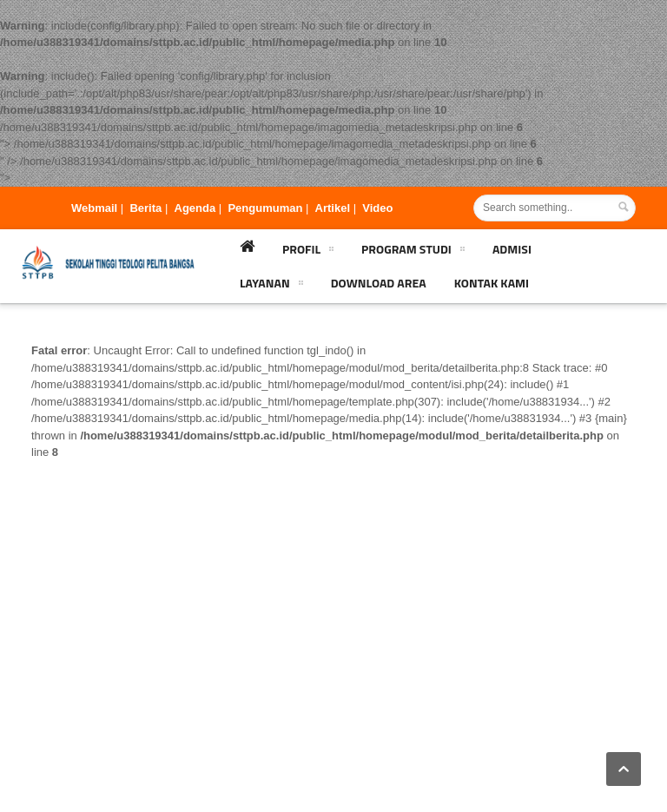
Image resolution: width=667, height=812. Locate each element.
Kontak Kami (492, 283)
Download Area (379, 283)
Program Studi (413, 252)
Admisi (512, 249)
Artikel (333, 208)
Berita (145, 208)
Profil (308, 252)
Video (377, 208)
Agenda (195, 208)
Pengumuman (265, 208)
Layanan (271, 286)
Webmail (94, 208)
